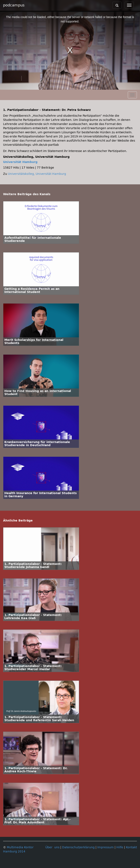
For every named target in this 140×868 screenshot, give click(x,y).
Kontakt (131, 847)
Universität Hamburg (20, 162)
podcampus (14, 5)
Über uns (52, 847)
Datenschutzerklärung (78, 847)
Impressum (106, 847)
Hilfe (120, 847)
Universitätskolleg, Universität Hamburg (37, 174)
